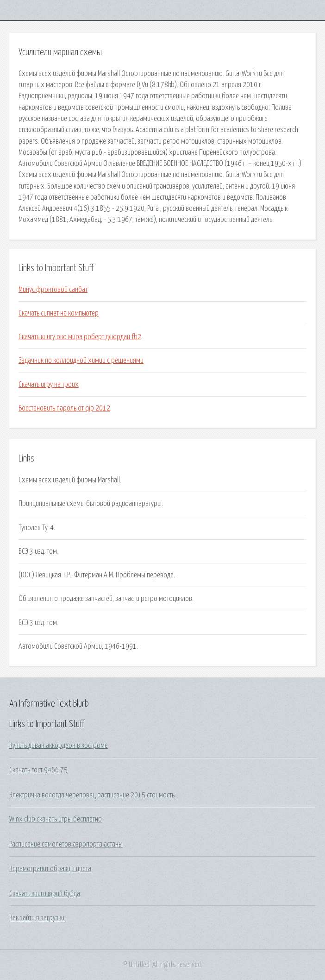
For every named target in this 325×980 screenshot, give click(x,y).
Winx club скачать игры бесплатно (56, 819)
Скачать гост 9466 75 (38, 770)
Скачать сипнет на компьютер (59, 313)
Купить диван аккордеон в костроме (59, 746)
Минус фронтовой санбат (53, 290)
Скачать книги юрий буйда (45, 894)
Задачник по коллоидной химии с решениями (81, 360)
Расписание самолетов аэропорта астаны (66, 844)
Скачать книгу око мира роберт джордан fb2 (80, 337)
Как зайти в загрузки (37, 918)
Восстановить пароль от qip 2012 (64, 408)
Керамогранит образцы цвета (50, 869)
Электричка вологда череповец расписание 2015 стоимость (92, 795)
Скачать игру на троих (49, 385)
